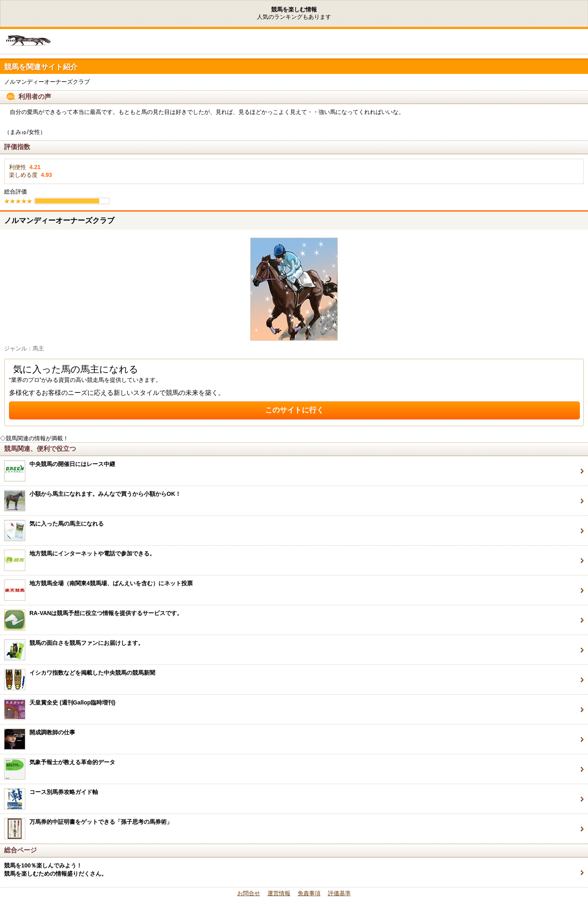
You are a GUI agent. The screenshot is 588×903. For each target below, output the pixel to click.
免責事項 (309, 893)
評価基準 (339, 893)
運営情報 (279, 893)
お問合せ (249, 893)
